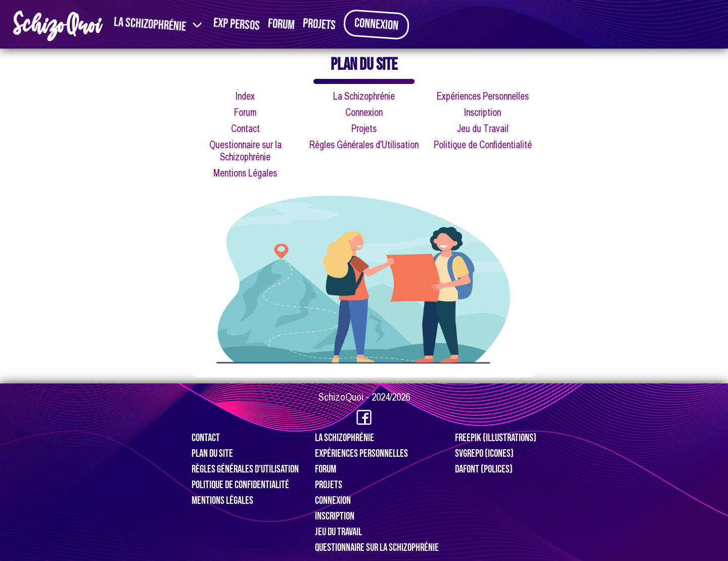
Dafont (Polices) (484, 469)
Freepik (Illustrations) (496, 438)
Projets (319, 25)
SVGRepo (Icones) (484, 454)
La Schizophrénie (150, 25)
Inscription (483, 112)
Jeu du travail (338, 532)
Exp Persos (237, 25)
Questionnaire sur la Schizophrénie (377, 548)
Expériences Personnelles (483, 96)
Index (245, 96)
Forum (281, 25)
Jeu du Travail (483, 128)
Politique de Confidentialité (483, 145)
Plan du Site (212, 454)
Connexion (376, 25)
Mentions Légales (245, 173)
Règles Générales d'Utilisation (364, 145)
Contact (245, 128)
